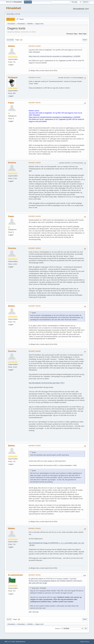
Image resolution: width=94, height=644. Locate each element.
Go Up (9, 619)
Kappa (11, 103)
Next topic (83, 34)
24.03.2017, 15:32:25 (34, 575)
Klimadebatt (13, 8)
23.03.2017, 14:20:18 (34, 216)
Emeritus (12, 163)
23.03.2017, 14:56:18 (34, 248)
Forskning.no (68, 357)
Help (82, 642)
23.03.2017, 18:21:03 (34, 306)
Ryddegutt (13, 77)
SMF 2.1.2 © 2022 (10, 642)
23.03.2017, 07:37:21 (34, 78)
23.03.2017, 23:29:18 (34, 528)
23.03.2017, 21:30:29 (34, 446)
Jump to (58, 628)
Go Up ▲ (87, 642)
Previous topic (72, 34)
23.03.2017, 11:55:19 (34, 163)
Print (85, 40)
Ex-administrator (16, 575)
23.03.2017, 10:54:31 (34, 103)
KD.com (59, 267)
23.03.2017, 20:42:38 (34, 351)
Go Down (10, 40)
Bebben (12, 46)
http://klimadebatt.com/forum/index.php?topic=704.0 (46, 383)
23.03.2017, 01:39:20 (34, 46)
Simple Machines (20, 642)
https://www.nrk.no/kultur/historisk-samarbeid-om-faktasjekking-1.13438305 (54, 56)
